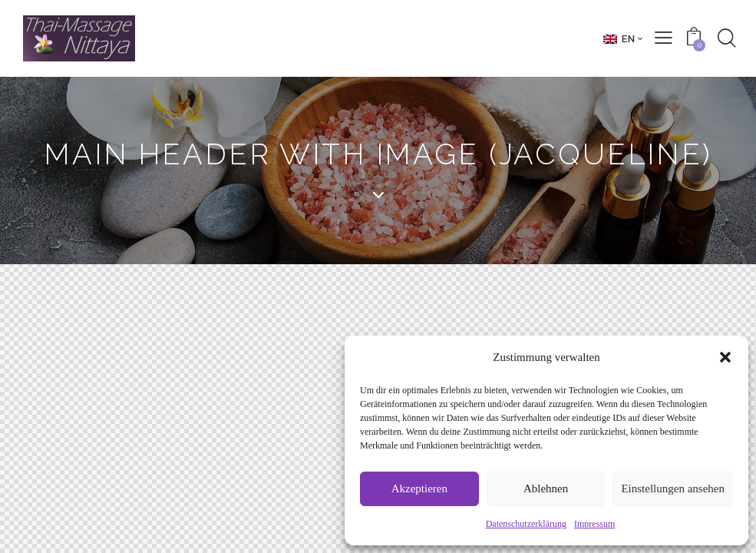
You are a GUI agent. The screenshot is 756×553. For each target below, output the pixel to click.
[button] (725, 357)
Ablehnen (546, 488)
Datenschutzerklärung (526, 524)
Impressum (594, 524)
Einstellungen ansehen (673, 488)
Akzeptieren (419, 488)
